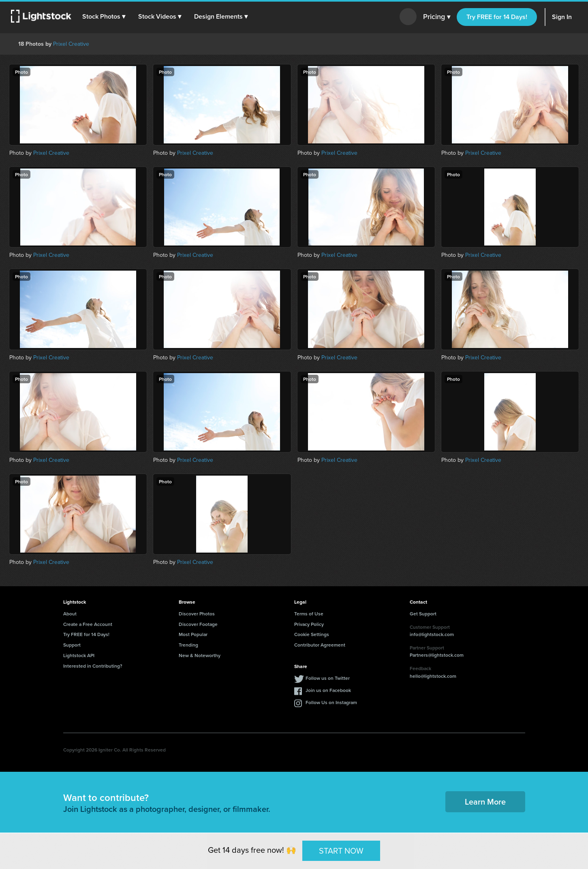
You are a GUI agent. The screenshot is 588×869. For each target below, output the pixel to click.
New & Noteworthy (200, 655)
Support (72, 645)
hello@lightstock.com (433, 676)
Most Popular (193, 634)
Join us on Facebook (328, 690)
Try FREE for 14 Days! (497, 17)
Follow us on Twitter (328, 678)
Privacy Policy (309, 624)
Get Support (423, 614)
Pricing (437, 17)
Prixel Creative (71, 44)
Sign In (562, 17)
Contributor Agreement (320, 645)
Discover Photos (197, 614)
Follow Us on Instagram (331, 702)
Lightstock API (79, 655)
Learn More (485, 802)
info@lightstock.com (432, 634)
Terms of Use (309, 614)
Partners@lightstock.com (437, 655)
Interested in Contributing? (93, 666)
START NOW (341, 850)
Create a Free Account (88, 624)
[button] (105, 17)
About (70, 614)
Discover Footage (198, 624)
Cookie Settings (312, 634)
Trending (188, 645)
